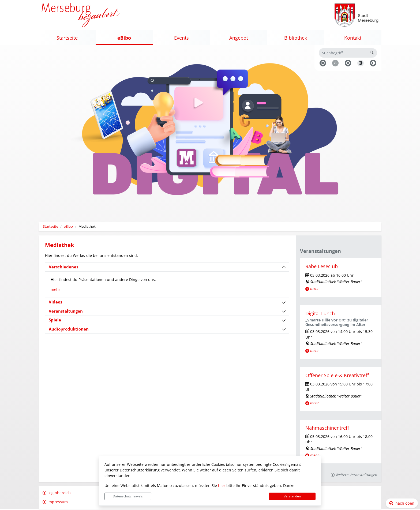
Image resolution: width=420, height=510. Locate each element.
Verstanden (292, 496)
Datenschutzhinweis (128, 496)
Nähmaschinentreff (327, 429)
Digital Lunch (320, 315)
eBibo (68, 228)
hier (222, 485)
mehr (55, 291)
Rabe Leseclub (322, 268)
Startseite (50, 228)
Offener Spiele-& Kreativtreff (337, 377)
